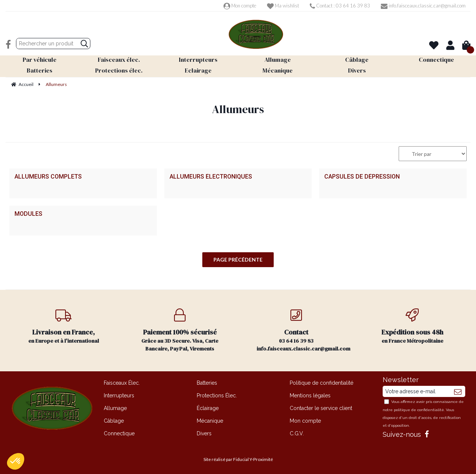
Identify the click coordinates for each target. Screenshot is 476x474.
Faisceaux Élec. (122, 383)
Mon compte (240, 6)
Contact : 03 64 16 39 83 (340, 6)
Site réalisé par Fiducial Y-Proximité (238, 459)
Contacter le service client (321, 408)
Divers (204, 433)
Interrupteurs (119, 395)
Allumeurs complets (48, 177)
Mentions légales (310, 395)
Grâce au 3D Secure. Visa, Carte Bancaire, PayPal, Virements (180, 330)
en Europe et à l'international (64, 326)
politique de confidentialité (419, 410)
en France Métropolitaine (413, 326)
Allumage (115, 408)
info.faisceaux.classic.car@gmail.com (423, 6)
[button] (16, 461)
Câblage (114, 421)
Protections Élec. (217, 395)
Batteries (207, 383)
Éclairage (208, 408)
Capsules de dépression (362, 177)
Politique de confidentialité (321, 383)
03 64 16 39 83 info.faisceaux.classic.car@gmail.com (303, 330)
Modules (28, 214)
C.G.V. (297, 433)
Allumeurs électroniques (211, 177)
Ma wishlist (283, 6)
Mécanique (210, 421)
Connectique (119, 433)
